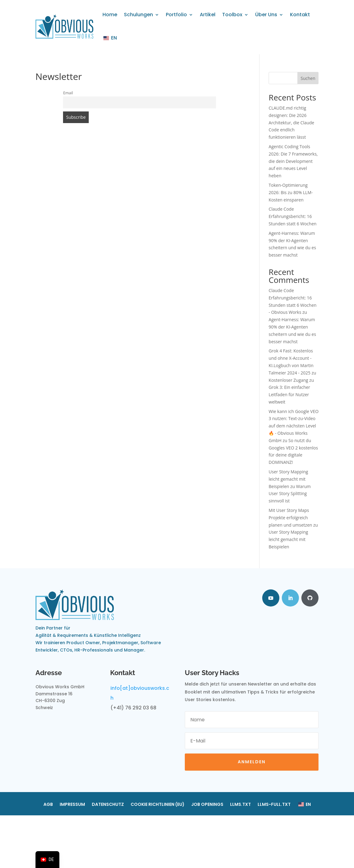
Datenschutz (108, 805)
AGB (48, 805)
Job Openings (207, 805)
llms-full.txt (274, 805)
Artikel (208, 15)
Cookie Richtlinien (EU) (158, 805)
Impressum (72, 805)
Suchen (308, 78)
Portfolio (176, 15)
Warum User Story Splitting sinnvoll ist (290, 494)
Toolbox (232, 15)
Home (110, 15)
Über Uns (266, 15)
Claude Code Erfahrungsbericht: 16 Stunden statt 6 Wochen (293, 216)
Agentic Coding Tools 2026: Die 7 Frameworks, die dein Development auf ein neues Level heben (293, 161)
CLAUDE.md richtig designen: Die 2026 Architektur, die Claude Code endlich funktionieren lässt (291, 122)
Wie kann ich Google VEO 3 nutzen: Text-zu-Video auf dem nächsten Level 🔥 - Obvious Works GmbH (294, 426)
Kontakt (300, 15)
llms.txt (240, 805)
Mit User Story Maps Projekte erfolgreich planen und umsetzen (290, 518)
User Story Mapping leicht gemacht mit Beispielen (288, 479)
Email (68, 93)
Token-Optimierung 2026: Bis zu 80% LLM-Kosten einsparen (291, 192)
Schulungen (138, 15)
